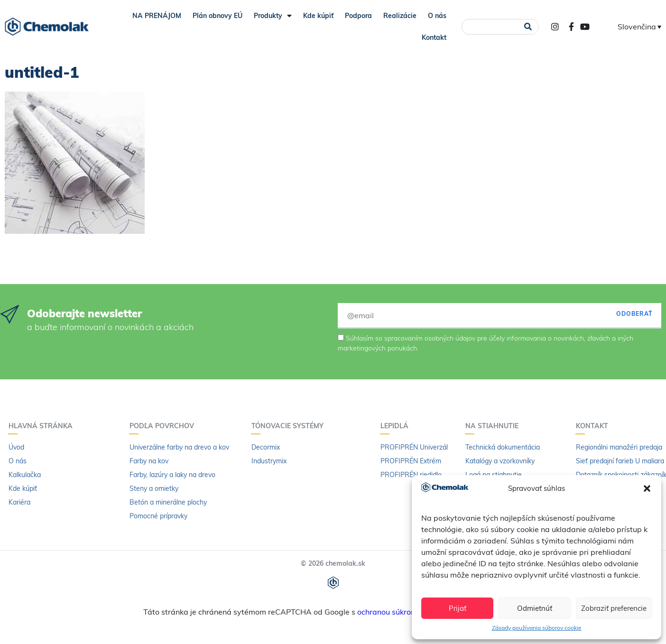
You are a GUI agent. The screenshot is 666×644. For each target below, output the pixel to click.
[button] (647, 488)
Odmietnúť (535, 608)
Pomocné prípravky (158, 516)
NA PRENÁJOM (157, 16)
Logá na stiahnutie (494, 475)
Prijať (458, 608)
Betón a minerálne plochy (168, 502)
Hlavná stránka (43, 426)
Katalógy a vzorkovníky (500, 461)
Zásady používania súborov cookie (537, 628)
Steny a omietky (154, 488)
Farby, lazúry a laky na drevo (172, 475)
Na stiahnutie (494, 426)
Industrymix (269, 461)
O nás (437, 16)
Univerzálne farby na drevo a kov (179, 447)
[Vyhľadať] (528, 27)
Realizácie (400, 16)
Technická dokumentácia (503, 447)
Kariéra (19, 502)
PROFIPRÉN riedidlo (411, 475)
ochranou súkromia (391, 612)
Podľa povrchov (164, 426)
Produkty (273, 16)
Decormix (266, 447)
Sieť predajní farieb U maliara (620, 461)
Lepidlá (397, 426)
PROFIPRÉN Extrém (411, 461)
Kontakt (434, 37)
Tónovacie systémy (290, 426)
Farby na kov (149, 461)
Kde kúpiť (318, 16)
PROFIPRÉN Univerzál (414, 447)
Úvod (16, 447)
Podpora (358, 16)
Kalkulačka (25, 475)
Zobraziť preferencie (614, 608)
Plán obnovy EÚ (217, 16)
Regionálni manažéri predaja (619, 447)
